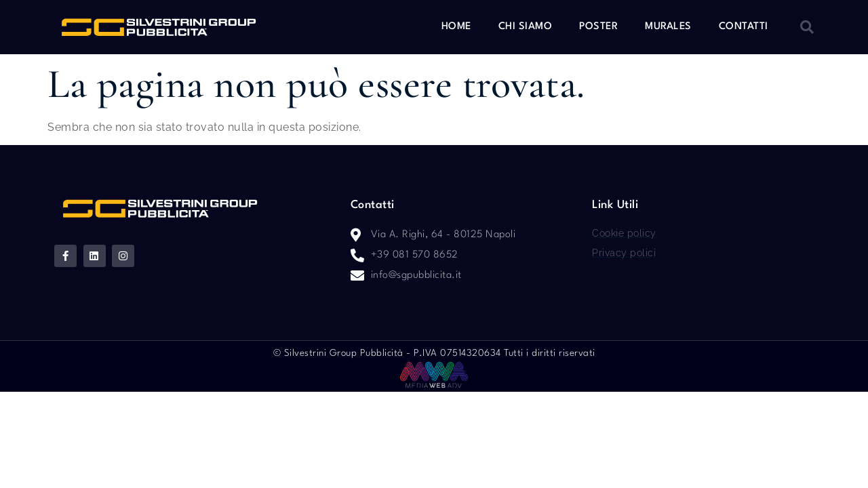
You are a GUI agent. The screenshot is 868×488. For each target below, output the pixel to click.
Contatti (744, 27)
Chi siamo (526, 27)
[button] (807, 27)
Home (456, 27)
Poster (598, 27)
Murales (668, 27)
